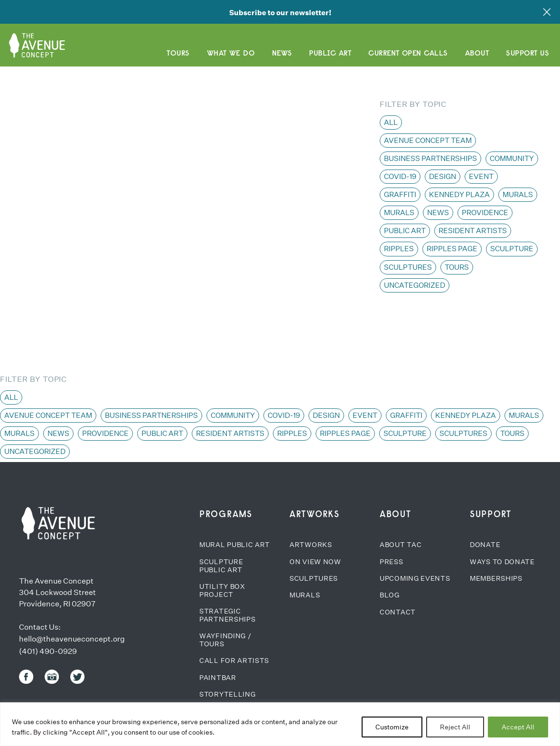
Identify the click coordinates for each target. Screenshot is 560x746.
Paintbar (218, 678)
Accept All (518, 727)
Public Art (330, 53)
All (391, 122)
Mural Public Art (235, 545)
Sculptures (408, 267)
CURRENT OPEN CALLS (408, 53)
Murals (518, 194)
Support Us (527, 53)
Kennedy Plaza (459, 194)
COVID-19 (400, 176)
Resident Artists (473, 231)
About (477, 53)
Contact (398, 612)
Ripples (399, 249)
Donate (485, 545)
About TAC (401, 545)
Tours (178, 53)
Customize (392, 727)
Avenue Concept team (428, 140)
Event (481, 176)
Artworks (311, 545)
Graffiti (400, 194)
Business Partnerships (430, 158)
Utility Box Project (222, 590)
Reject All (455, 727)
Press (392, 562)
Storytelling (227, 694)
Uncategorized (415, 285)
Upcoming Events (415, 578)
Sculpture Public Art (221, 566)
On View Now (315, 562)
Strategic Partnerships (227, 615)
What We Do (231, 53)
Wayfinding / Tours (225, 640)
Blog (390, 595)
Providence (485, 212)
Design (443, 176)
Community (512, 158)
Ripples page (452, 249)
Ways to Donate (502, 562)
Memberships (496, 578)
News (282, 53)
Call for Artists (234, 661)
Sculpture (512, 249)
